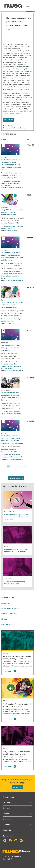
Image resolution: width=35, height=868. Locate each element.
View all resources (16, 478)
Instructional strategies (10, 608)
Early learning (7, 624)
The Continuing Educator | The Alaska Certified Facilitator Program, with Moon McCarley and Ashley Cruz (11, 165)
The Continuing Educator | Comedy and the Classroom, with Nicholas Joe (12, 348)
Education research (13, 412)
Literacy (5, 619)
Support (6, 825)
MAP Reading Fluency (18, 128)
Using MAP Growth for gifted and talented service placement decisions (12, 212)
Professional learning (8, 183)
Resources (7, 819)
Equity (11, 126)
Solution (6, 803)
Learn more (10, 671)
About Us (7, 830)
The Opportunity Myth (21, 69)
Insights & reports (7, 321)
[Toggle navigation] (28, 6)
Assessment (10, 226)
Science (4, 276)
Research (7, 814)
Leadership (15, 181)
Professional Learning (16, 188)
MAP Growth (13, 231)
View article (9, 120)
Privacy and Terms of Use (12, 856)
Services (6, 808)
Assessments (8, 797)
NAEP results (24, 100)
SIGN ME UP (17, 787)
